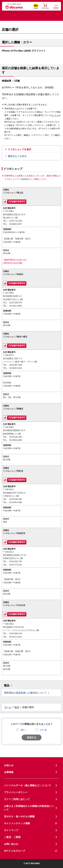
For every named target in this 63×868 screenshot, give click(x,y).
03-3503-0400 (16, 440)
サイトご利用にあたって (17, 799)
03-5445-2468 (16, 502)
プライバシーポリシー (16, 792)
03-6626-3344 (16, 368)
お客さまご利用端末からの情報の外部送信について (29, 808)
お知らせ (9, 765)
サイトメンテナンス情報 (31, 823)
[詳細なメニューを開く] (56, 6)
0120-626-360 (16, 437)
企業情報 (9, 772)
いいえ (43, 730)
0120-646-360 (16, 499)
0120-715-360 (16, 221)
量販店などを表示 (17, 156)
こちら (56, 115)
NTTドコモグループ (31, 851)
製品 (7, 685)
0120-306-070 (16, 303)
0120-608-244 (16, 634)
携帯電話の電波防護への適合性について (25, 693)
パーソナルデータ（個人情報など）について (28, 785)
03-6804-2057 (16, 224)
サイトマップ (11, 830)
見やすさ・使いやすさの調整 (19, 816)
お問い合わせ (11, 844)
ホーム (8, 707)
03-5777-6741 (16, 565)
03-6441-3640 (16, 306)
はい (23, 730)
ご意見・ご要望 (12, 837)
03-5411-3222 (16, 637)
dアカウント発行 (40, 135)
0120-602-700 (16, 561)
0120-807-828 (16, 365)
